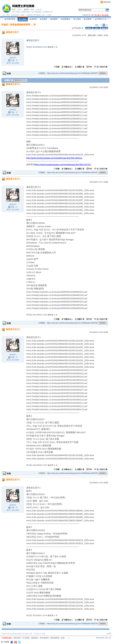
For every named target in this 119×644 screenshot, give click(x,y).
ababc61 (39, 9)
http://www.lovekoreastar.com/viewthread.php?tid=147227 (63, 164)
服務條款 (35, 638)
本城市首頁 (10, 19)
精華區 (33, 19)
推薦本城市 (26, 12)
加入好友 (15, 63)
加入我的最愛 (36, 12)
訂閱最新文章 (47, 12)
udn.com (108, 638)
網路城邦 (107, 2)
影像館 (54, 19)
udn (4, 15)
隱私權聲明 (55, 638)
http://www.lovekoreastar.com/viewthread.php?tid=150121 (54, 158)
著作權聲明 (44, 638)
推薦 (106, 35)
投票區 (43, 19)
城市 (8, 15)
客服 (63, 638)
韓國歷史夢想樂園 (23, 6)
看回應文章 (78, 28)
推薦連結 (65, 19)
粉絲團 (6, 642)
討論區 (23, 19)
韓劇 (22, 15)
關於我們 (17, 638)
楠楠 (32, 9)
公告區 (77, 19)
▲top (109, 633)
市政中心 (101, 19)
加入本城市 (16, 12)
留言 (8, 63)
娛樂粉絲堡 (15, 15)
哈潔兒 (19, 9)
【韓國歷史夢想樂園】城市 (35, 15)
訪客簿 (87, 19)
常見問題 (26, 638)
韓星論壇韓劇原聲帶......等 (23, 25)
